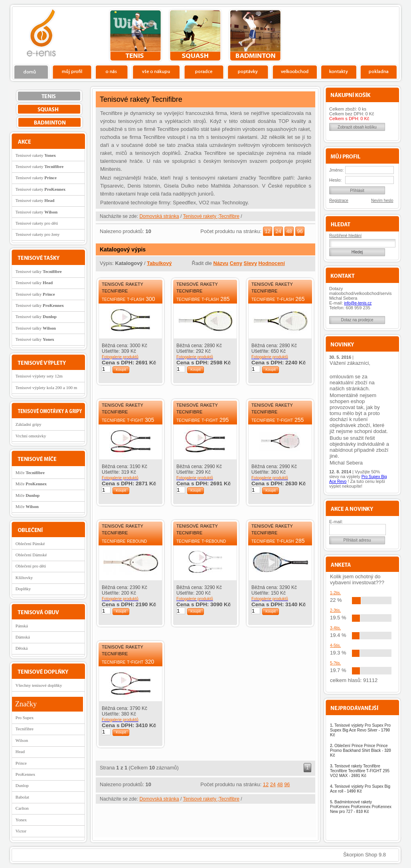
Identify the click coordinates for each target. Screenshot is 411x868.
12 (267, 231)
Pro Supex (25, 718)
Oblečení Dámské (31, 555)
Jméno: (336, 170)
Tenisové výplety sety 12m (39, 376)
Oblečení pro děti (31, 566)
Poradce (204, 71)
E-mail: (336, 522)
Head (20, 751)
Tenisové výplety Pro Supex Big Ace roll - (360, 789)
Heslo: (335, 180)
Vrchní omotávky (31, 436)
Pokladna (378, 71)
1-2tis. (335, 593)
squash (195, 36)
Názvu (221, 263)
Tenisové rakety (36, 155)
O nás (112, 71)
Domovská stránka (159, 216)
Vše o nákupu (156, 71)
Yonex (21, 820)
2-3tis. (335, 610)
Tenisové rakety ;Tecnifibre (211, 216)
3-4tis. (335, 628)
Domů (32, 71)
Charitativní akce (358, 34)
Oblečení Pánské (30, 544)
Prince (21, 763)
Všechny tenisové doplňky (39, 685)
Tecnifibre (25, 729)
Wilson (22, 740)
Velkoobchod (295, 71)
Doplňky (23, 589)
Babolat (22, 797)
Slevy (250, 263)
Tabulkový (159, 263)
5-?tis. (335, 663)
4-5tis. (335, 646)
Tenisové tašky (39, 271)
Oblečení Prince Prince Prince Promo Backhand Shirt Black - (361, 750)
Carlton (22, 808)
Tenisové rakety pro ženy (38, 234)
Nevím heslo (382, 201)
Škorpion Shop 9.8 (365, 855)
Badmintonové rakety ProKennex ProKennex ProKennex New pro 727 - (361, 807)
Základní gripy (29, 424)
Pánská (22, 626)
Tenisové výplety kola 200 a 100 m (46, 388)
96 (300, 231)
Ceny (236, 263)
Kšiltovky (24, 577)
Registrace (339, 201)
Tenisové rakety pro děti (37, 223)
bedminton (255, 36)
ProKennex (26, 774)
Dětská (22, 648)
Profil (72, 71)
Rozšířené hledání (345, 236)
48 (289, 231)
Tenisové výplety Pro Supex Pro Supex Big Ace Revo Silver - (360, 730)
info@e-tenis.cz (358, 303)
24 (278, 231)
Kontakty (339, 71)
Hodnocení (272, 263)
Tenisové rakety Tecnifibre (123, 287)
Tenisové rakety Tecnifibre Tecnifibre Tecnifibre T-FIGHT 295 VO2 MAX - (360, 771)
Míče (30, 473)
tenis (135, 36)
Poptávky (248, 71)
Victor (21, 831)
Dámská (23, 637)
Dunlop (22, 785)
